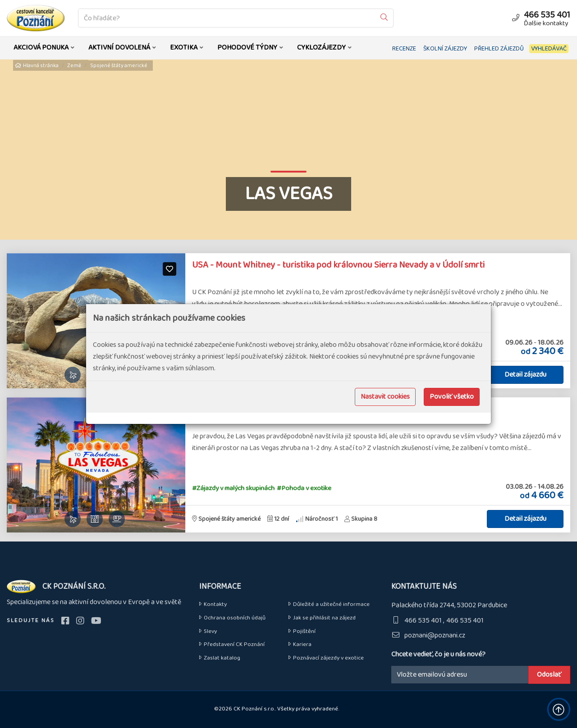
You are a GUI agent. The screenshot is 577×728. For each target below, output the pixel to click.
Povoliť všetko (452, 397)
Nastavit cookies (385, 397)
